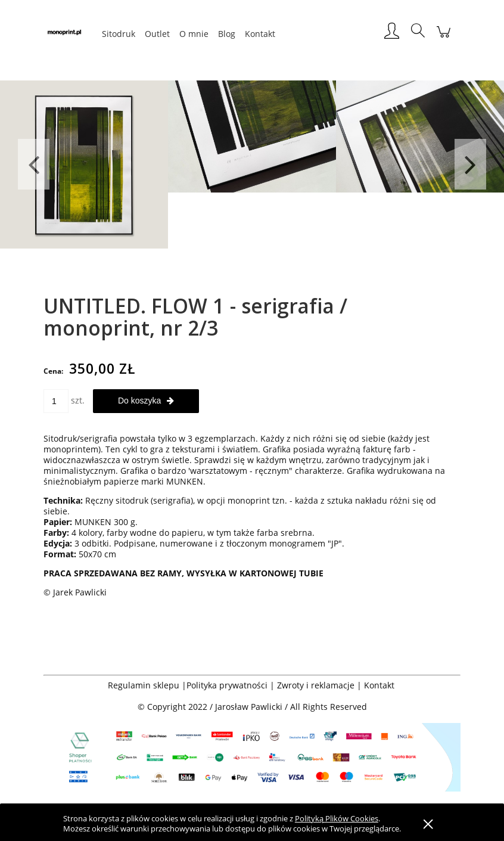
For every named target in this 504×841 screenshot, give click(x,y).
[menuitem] (119, 34)
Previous (34, 164)
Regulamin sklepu (144, 685)
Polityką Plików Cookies (337, 818)
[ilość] (56, 401)
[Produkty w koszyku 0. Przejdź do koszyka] (444, 38)
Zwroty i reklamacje (316, 685)
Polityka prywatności (227, 685)
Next (470, 164)
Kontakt (380, 685)
